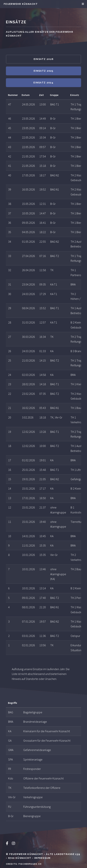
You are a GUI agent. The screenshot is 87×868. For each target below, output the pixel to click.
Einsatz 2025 (43, 71)
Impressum (42, 858)
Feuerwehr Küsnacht (21, 4)
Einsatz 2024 (43, 83)
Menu (82, 4)
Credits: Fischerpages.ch (24, 864)
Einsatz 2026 (43, 59)
